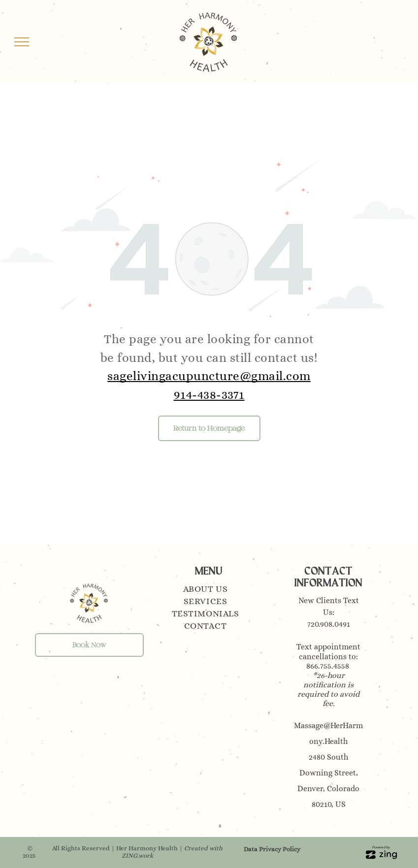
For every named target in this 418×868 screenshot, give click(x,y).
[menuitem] (209, 590)
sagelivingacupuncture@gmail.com (209, 376)
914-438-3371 (209, 395)
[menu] (22, 42)
